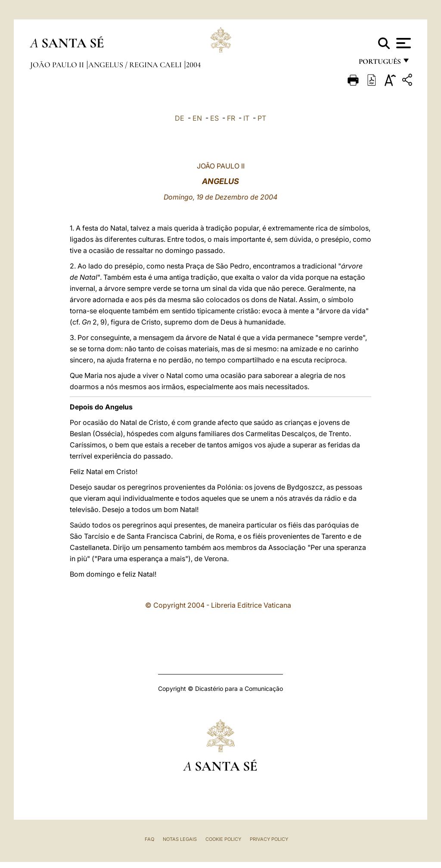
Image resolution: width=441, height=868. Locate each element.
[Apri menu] (402, 43)
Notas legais (180, 839)
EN (197, 118)
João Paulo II (58, 65)
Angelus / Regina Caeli (136, 65)
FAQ (149, 839)
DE (180, 118)
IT (246, 118)
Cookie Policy (223, 839)
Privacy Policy (269, 839)
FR (231, 118)
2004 (193, 65)
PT (262, 118)
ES (214, 118)
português (379, 64)
